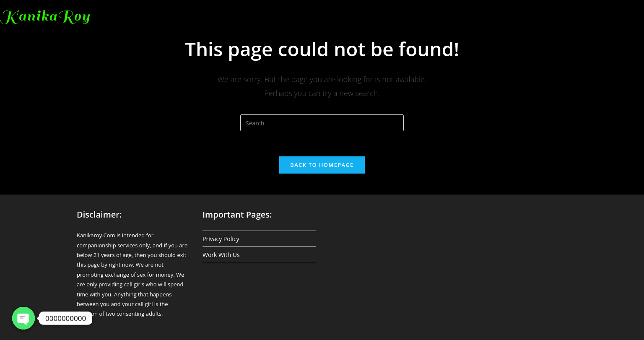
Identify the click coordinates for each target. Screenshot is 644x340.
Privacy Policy (221, 239)
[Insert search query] (322, 123)
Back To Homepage (322, 165)
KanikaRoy (45, 16)
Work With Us (221, 255)
